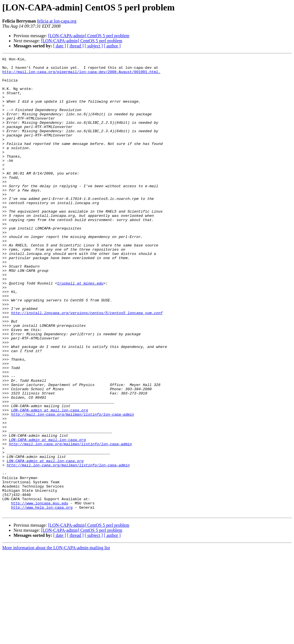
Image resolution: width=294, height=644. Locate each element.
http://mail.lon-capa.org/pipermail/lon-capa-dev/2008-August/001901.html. (81, 75)
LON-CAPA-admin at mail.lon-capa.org (49, 481)
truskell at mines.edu (80, 329)
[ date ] (60, 46)
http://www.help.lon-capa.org (42, 598)
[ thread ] (75, 46)
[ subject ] (94, 46)
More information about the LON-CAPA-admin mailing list (56, 639)
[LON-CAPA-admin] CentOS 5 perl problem (89, 36)
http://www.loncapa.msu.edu (40, 593)
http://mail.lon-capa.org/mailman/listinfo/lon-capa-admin (73, 486)
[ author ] (112, 46)
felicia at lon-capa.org (57, 21)
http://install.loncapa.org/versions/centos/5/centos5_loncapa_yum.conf (87, 364)
